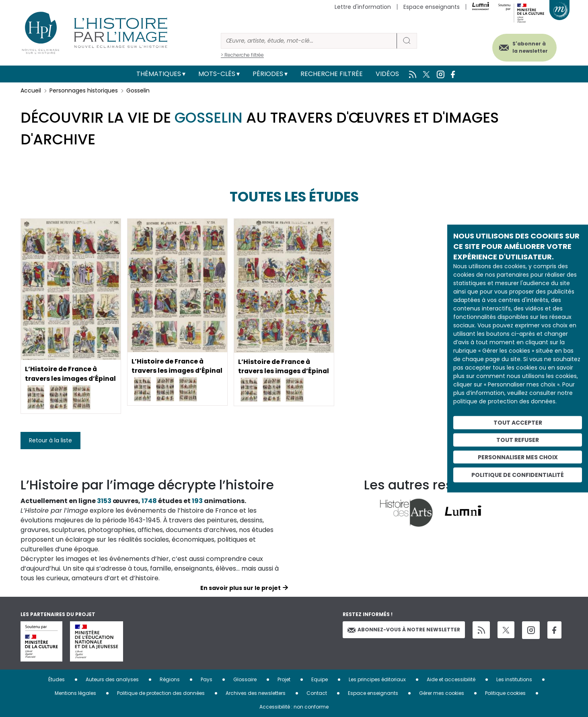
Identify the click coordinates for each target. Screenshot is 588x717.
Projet (284, 679)
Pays (207, 679)
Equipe (320, 679)
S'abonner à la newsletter (529, 47)
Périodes (268, 74)
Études (57, 679)
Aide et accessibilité (451, 679)
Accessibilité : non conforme (294, 707)
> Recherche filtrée (242, 55)
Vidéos (387, 74)
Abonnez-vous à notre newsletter (404, 630)
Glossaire (245, 679)
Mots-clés (217, 74)
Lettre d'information (363, 7)
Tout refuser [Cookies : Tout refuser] (518, 440)
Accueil (31, 90)
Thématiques (159, 74)
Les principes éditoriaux (377, 679)
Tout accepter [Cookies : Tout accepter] (518, 423)
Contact (317, 693)
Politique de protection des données (161, 693)
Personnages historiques (84, 90)
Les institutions (514, 679)
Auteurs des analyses (112, 679)
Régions (170, 679)
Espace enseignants (432, 7)
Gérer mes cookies (442, 693)
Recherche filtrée (332, 74)
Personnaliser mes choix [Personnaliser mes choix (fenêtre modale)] (518, 457)
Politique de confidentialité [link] (518, 475)
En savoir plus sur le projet (241, 588)
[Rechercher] (309, 41)
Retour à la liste (50, 440)
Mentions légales (75, 693)
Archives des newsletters (256, 693)
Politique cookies (505, 693)
